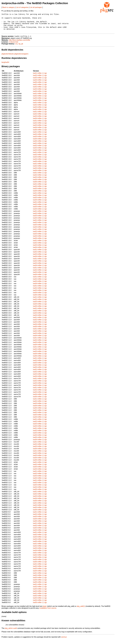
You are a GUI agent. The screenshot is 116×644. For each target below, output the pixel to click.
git (22, 48)
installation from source (48, 612)
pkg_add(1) (81, 611)
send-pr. (64, 641)
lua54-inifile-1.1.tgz (40, 84)
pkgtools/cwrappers (21, 58)
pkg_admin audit (11, 633)
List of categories (22, 7)
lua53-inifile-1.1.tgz (40, 82)
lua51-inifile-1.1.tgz (40, 78)
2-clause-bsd (13, 46)
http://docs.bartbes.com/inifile (19, 44)
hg (19, 48)
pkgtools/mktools (8, 58)
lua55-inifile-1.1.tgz (40, 87)
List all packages (36, 7)
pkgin (45, 611)
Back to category (9, 7)
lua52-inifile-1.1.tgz (40, 80)
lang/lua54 (5, 67)
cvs (16, 48)
